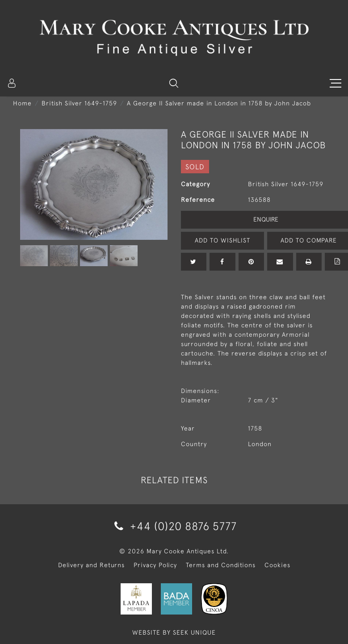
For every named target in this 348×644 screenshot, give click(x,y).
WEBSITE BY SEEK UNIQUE (174, 632)
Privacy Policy (155, 565)
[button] (174, 83)
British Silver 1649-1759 (79, 103)
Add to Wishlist (222, 240)
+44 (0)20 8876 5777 (174, 526)
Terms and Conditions (221, 565)
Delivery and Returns (91, 565)
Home (22, 103)
